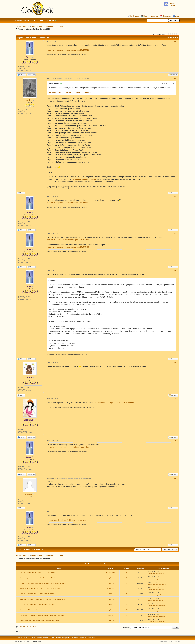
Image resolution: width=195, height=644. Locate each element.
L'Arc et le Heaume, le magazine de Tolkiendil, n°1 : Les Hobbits (43, 583)
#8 (175, 441)
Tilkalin (111, 615)
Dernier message (153, 573)
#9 (175, 478)
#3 (175, 196)
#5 (175, 271)
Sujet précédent (24, 549)
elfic (111, 594)
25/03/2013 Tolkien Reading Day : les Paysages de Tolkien (41, 589)
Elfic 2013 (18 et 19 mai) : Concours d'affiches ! (37, 594)
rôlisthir (161, 573)
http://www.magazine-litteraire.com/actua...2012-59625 (68, 50)
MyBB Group (37, 641)
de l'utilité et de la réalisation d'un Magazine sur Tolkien (40, 620)
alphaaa (29, 494)
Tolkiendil (19, 638)
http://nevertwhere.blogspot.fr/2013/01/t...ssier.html (114, 403)
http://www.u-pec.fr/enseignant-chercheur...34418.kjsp (68, 447)
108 (126, 610)
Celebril (162, 621)
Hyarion (29, 100)
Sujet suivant (37, 549)
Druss (161, 600)
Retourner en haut (43, 638)
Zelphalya (111, 578)
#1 (175, 41)
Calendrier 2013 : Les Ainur (30, 610)
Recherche (135, 16)
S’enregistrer (49, 20)
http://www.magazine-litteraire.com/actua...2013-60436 (68, 247)
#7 (175, 399)
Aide (177, 16)
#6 (175, 363)
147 (126, 583)
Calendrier (167, 16)
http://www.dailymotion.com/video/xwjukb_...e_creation (68, 240)
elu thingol (162, 584)
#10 (175, 511)
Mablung (111, 620)
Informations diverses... (55, 26)
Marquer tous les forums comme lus (74, 638)
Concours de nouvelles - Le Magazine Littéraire (37, 604)
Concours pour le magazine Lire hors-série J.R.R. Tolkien (40, 578)
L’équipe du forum (30, 638)
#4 (175, 234)
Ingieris (161, 589)
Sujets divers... (37, 26)
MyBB (22, 641)
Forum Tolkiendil (23, 26)
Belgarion (162, 605)
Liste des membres (151, 16)
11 (126, 620)
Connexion (38, 20)
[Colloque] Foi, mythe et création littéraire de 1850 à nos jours (42, 615)
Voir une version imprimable (27, 626)
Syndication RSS (93, 638)
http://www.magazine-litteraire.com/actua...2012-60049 (68, 203)
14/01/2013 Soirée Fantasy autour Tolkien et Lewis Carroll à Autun (44, 599)
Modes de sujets (173, 38)
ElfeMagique (111, 572)
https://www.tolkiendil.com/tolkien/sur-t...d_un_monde (68, 520)
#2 (175, 78)
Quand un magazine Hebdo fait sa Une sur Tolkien (38, 572)
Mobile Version (56, 638)
